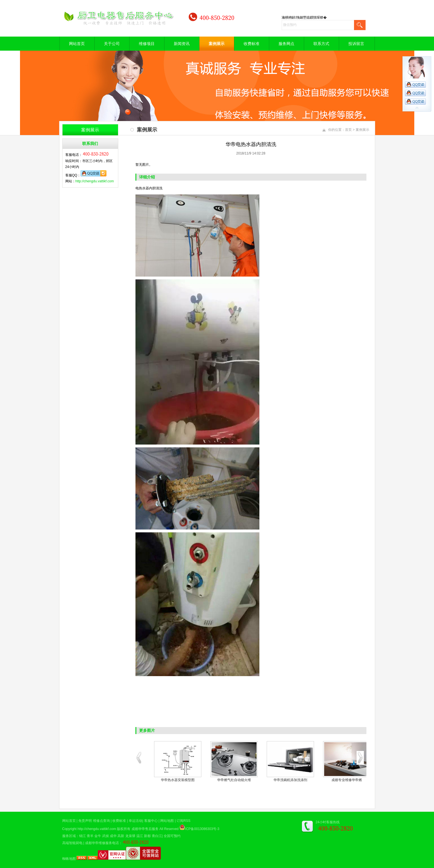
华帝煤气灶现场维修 (234, 780)
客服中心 (151, 821)
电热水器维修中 (347, 780)
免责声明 (85, 821)
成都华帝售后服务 (145, 829)
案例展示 (217, 44)
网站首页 (77, 44)
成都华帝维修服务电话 (102, 843)
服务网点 (286, 44)
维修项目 (147, 44)
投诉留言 (356, 44)
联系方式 (321, 44)
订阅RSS (183, 821)
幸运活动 (135, 821)
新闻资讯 (182, 44)
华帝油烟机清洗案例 (178, 780)
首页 (348, 130)
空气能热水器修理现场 (290, 780)
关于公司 (112, 44)
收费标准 (252, 44)
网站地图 (167, 821)
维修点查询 (101, 821)
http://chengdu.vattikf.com (95, 181)
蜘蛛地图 (69, 859)
